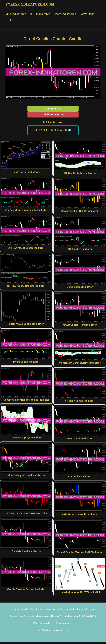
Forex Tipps (87, 14)
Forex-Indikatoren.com (30, 4)
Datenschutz (46, 625)
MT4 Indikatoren (16, 14)
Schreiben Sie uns (65, 625)
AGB (35, 625)
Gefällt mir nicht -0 (53, 115)
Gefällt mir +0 (53, 109)
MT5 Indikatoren (40, 14)
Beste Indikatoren (65, 14)
